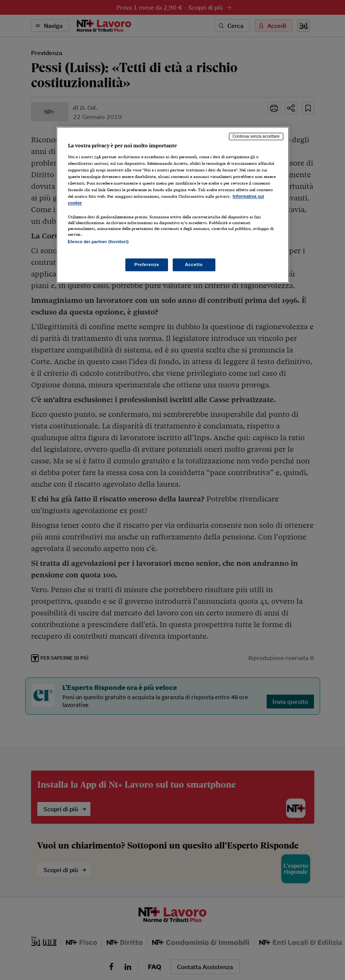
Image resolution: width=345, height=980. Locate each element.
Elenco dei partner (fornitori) (98, 242)
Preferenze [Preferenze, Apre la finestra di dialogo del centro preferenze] (147, 264)
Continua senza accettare (256, 136)
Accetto (194, 264)
